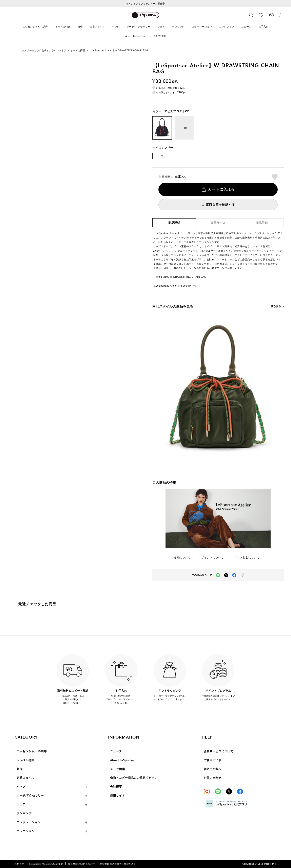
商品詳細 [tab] (262, 223)
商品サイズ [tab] (218, 223)
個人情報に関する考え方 (81, 864)
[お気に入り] (261, 15)
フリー (165, 156)
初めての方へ (213, 769)
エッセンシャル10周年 (32, 751)
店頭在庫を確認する (221, 205)
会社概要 (116, 787)
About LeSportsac (123, 760)
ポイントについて (212, 558)
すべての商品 (78, 50)
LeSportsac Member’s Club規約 (46, 864)
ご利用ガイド (213, 760)
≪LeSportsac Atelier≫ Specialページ (175, 286)
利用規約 (19, 864)
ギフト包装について (247, 558)
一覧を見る (275, 306)
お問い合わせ (213, 778)
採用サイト (118, 796)
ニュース (116, 751)
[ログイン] (271, 15)
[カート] (282, 15)
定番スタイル (25, 778)
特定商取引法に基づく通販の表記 (118, 864)
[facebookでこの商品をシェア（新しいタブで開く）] (234, 575)
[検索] (251, 15)
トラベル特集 (25, 760)
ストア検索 (118, 769)
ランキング (24, 814)
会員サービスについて (219, 751)
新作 (20, 769)
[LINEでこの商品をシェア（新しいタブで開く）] (218, 575)
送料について (182, 558)
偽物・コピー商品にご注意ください (134, 778)
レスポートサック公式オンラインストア (44, 50)
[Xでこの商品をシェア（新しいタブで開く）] (226, 575)
